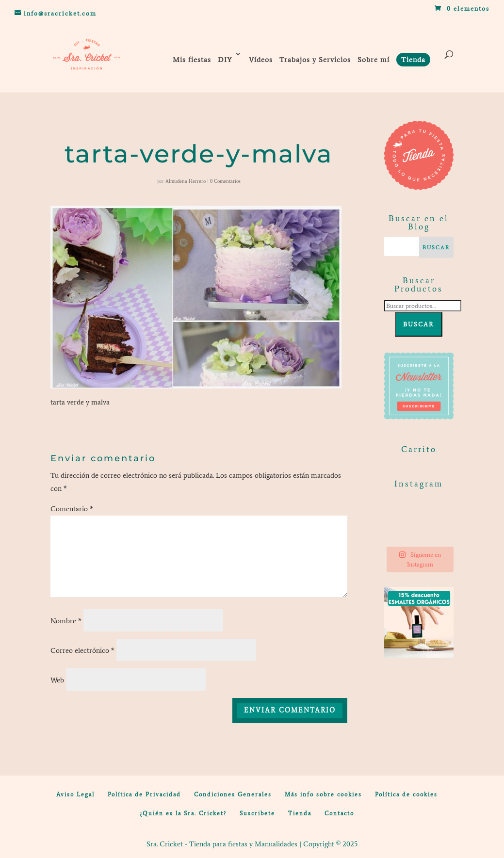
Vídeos (261, 60)
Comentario (72, 509)
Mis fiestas (192, 60)
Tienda (300, 813)
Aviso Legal (75, 794)
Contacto (339, 813)
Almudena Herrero (186, 181)
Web (57, 680)
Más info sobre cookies (323, 794)
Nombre (66, 621)
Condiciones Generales (233, 794)
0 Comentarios (225, 181)
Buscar (419, 324)
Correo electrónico (82, 650)
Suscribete (257, 813)
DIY (225, 60)
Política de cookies (406, 794)
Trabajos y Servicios (315, 60)
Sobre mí (374, 60)
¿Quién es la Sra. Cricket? (183, 813)
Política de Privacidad (144, 794)
